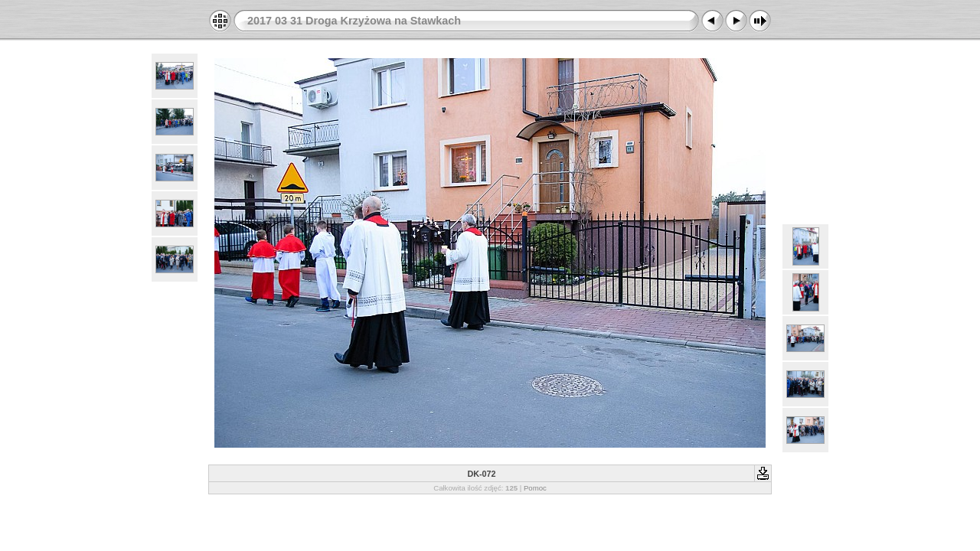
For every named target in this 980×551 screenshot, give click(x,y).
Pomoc (535, 488)
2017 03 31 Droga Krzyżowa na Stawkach (354, 21)
